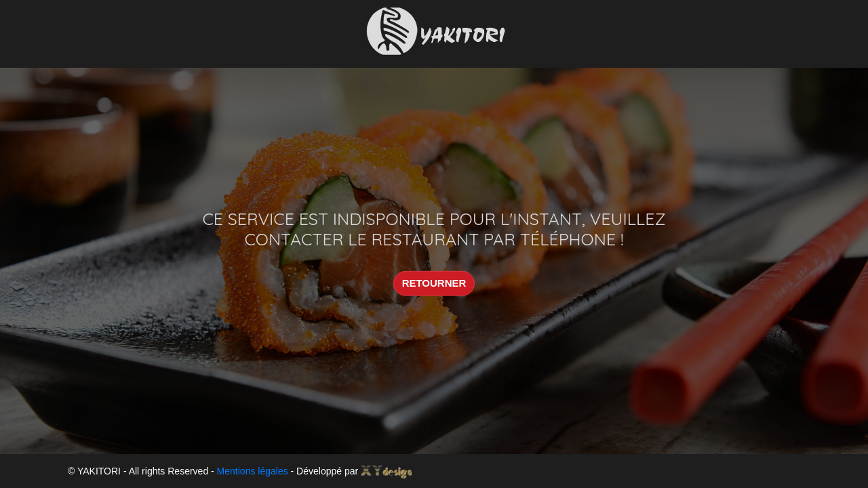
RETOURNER (434, 283)
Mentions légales (253, 471)
